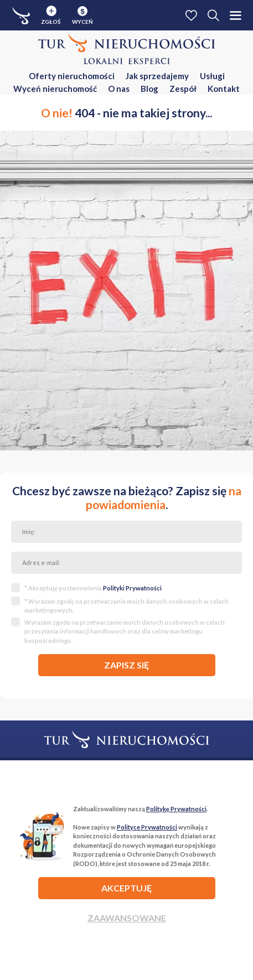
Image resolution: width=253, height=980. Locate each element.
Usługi (212, 76)
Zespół (183, 89)
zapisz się (126, 665)
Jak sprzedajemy (157, 76)
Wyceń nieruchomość (55, 89)
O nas (119, 89)
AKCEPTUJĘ (126, 888)
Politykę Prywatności (176, 809)
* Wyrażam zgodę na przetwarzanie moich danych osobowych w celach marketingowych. (126, 606)
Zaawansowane (127, 918)
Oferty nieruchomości (72, 76)
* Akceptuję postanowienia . (94, 588)
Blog (149, 89)
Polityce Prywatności (147, 827)
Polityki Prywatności (132, 588)
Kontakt (224, 89)
